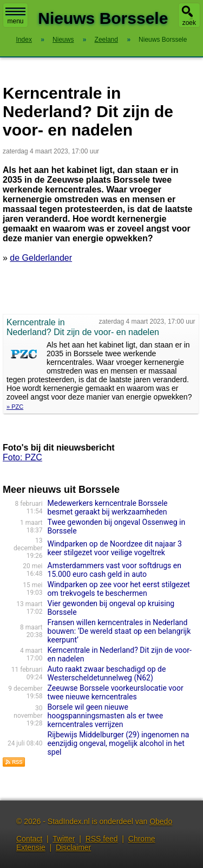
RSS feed (102, 839)
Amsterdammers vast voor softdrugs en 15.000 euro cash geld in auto (114, 570)
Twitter (64, 839)
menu (15, 16)
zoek (189, 23)
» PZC (15, 407)
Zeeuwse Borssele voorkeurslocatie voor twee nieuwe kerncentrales (116, 692)
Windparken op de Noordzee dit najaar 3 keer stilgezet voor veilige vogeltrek (115, 548)
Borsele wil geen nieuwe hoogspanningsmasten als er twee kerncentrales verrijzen (106, 716)
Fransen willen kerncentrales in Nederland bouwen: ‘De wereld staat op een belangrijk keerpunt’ (119, 631)
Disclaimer (73, 847)
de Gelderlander (41, 258)
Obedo (161, 821)
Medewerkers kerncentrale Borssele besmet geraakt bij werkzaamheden (108, 507)
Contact (29, 839)
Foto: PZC (22, 457)
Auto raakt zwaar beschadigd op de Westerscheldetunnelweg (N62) (107, 673)
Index (24, 40)
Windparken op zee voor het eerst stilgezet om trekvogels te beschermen (119, 589)
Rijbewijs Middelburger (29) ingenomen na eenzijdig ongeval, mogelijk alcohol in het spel (119, 743)
